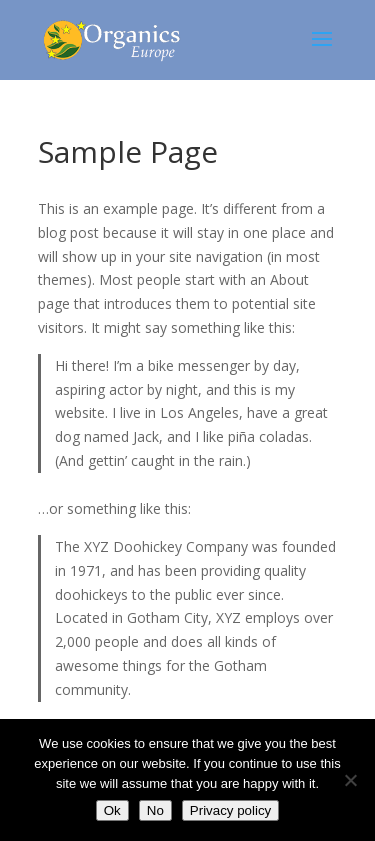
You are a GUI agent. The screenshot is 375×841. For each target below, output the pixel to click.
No (155, 810)
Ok (112, 810)
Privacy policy (230, 810)
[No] (350, 780)
